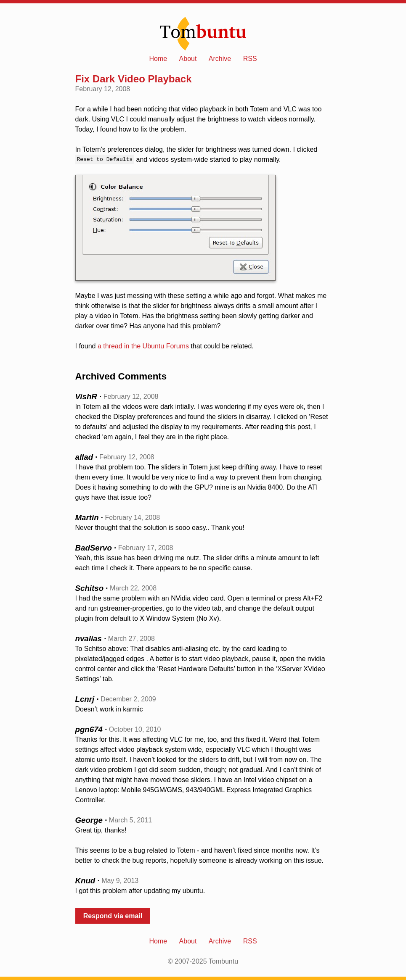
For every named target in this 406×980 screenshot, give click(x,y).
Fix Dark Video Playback (134, 79)
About (188, 59)
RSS (250, 59)
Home (158, 59)
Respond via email (113, 916)
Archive (220, 59)
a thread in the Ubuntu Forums (143, 346)
